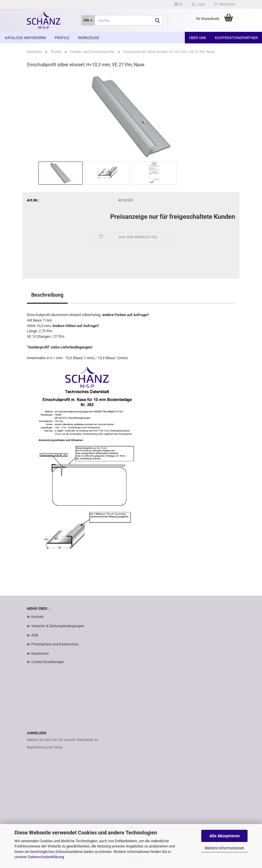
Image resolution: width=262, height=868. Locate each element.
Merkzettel (225, 4)
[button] (179, 4)
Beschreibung (47, 295)
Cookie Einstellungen (48, 662)
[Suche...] (88, 20)
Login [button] (199, 4)
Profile (62, 38)
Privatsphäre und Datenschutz (55, 644)
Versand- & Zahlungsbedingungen (58, 626)
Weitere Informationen (224, 848)
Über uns (198, 38)
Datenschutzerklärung (46, 857)
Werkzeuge (88, 38)
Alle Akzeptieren (225, 836)
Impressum (40, 654)
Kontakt (37, 617)
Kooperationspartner (236, 38)
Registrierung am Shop (45, 747)
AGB (35, 635)
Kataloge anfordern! (25, 38)
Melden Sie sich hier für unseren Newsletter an (63, 740)
